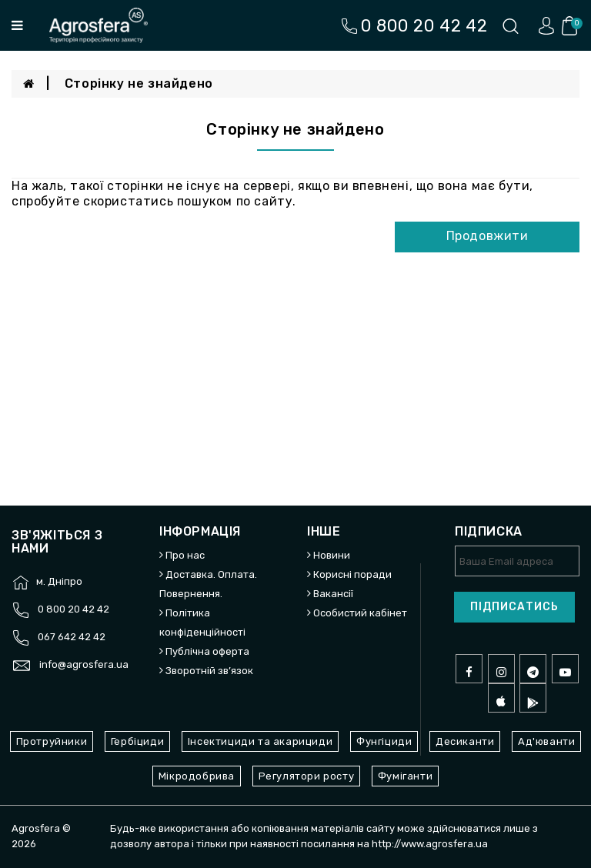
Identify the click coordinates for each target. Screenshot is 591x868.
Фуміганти (405, 776)
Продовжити (487, 236)
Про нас (185, 555)
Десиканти (465, 741)
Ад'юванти (546, 741)
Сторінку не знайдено (139, 83)
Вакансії (333, 594)
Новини (332, 555)
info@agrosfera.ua (84, 664)
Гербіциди (137, 741)
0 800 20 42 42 (73, 609)
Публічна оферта (207, 651)
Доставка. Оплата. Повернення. (208, 584)
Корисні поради (352, 574)
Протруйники (52, 741)
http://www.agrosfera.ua (430, 844)
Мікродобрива (197, 776)
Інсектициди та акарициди (260, 741)
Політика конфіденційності (202, 623)
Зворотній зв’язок (209, 671)
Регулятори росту (307, 776)
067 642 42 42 (72, 637)
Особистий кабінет (360, 613)
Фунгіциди (384, 741)
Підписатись (514, 607)
